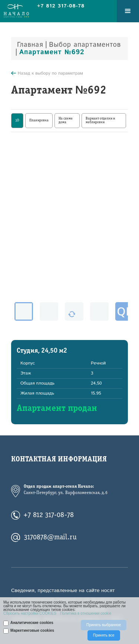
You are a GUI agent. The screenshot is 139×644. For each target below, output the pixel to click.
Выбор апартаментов (85, 45)
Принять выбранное (104, 625)
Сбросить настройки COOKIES (30, 614)
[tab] (17, 121)
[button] (128, 11)
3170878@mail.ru (50, 537)
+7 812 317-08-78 (49, 515)
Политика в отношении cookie (86, 614)
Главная (30, 45)
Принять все (104, 635)
